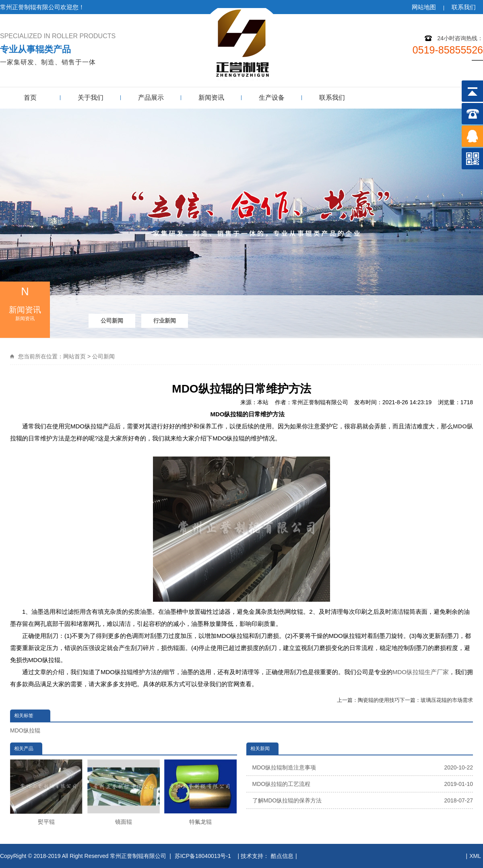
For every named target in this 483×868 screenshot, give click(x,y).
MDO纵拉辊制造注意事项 (363, 767)
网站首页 (74, 356)
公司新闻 (112, 321)
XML (475, 856)
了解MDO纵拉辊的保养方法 (363, 800)
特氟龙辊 (200, 792)
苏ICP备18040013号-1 (204, 856)
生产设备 (272, 98)
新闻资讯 (211, 98)
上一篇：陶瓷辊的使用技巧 (368, 700)
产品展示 (151, 98)
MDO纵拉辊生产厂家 (421, 672)
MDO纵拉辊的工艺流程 (363, 784)
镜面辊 (124, 792)
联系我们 (464, 7)
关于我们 (91, 98)
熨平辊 (46, 792)
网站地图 (424, 7)
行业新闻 (165, 321)
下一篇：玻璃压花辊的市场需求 (436, 700)
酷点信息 (282, 856)
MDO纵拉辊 (25, 730)
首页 (30, 98)
